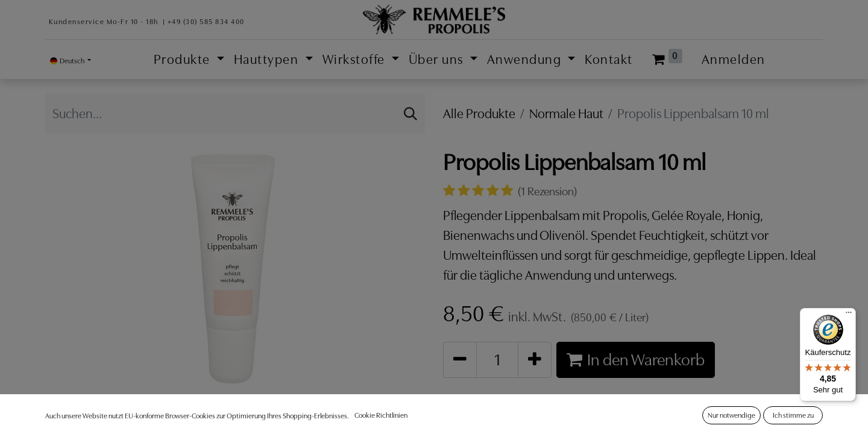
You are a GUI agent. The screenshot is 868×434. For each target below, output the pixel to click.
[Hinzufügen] (535, 360)
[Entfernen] (460, 360)
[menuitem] (609, 59)
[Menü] (849, 315)
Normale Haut (566, 114)
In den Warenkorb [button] (636, 360)
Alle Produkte (479, 114)
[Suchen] (410, 114)
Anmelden (734, 59)
